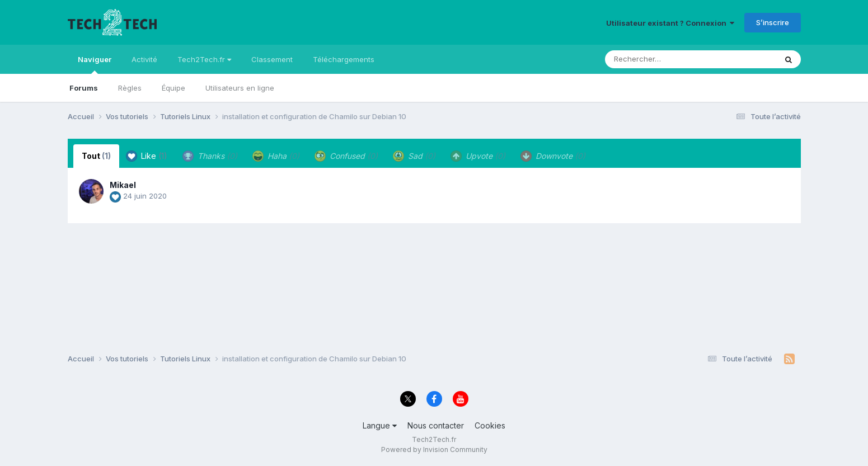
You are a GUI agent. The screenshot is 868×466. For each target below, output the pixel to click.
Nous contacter (436, 425)
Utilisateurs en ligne (240, 88)
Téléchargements (344, 59)
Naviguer (95, 64)
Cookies (490, 425)
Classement (272, 59)
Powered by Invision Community (434, 449)
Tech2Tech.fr (204, 59)
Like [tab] (147, 156)
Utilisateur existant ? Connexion (670, 23)
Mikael (123, 185)
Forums (84, 88)
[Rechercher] (658, 59)
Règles (130, 88)
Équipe (173, 88)
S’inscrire (773, 22)
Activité (144, 59)
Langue (380, 425)
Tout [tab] (96, 156)
